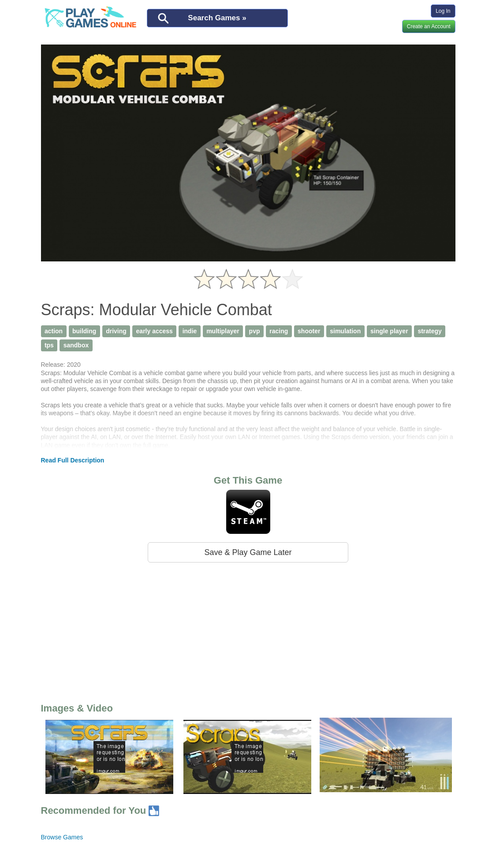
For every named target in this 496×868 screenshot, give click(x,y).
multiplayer (223, 331)
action (54, 331)
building (84, 331)
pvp (255, 331)
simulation (345, 331)
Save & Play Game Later (248, 552)
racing (279, 331)
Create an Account (429, 26)
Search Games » (217, 18)
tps (49, 345)
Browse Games (62, 837)
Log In (443, 11)
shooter (309, 331)
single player (389, 331)
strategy (429, 331)
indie (190, 331)
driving (116, 331)
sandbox (76, 345)
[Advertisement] (248, 631)
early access (155, 331)
